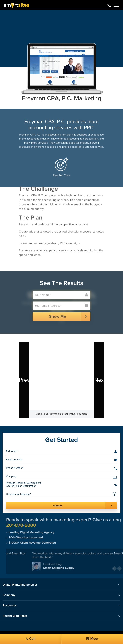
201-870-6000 (109, 5)
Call (31, 639)
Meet (92, 639)
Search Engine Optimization (59, 486)
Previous (22, 380)
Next (98, 380)
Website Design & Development (59, 483)
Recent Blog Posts (15, 616)
